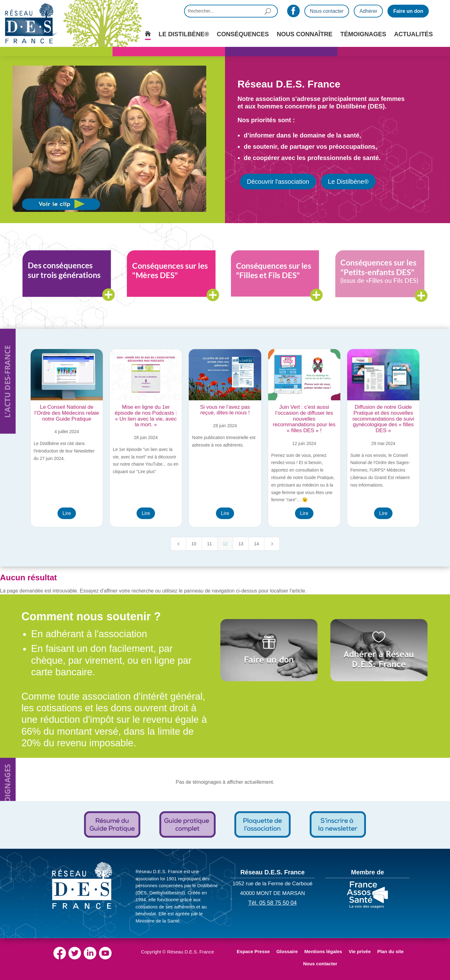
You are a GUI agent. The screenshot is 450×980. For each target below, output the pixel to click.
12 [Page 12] (225, 544)
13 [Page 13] (241, 544)
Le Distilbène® (348, 182)
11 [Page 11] (210, 544)
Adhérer (368, 11)
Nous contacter (327, 11)
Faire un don (408, 11)
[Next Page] (272, 544)
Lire (67, 513)
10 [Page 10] (194, 544)
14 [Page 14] (257, 544)
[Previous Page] (178, 544)
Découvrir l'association (278, 182)
